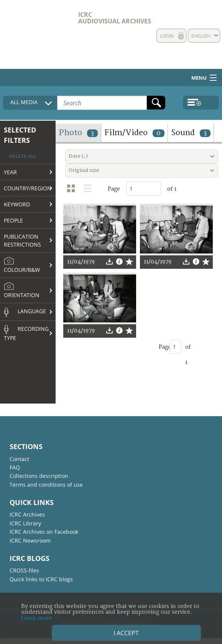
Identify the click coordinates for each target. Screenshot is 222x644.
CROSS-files (24, 570)
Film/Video (134, 133)
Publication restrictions (22, 240)
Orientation (22, 290)
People (13, 220)
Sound (191, 133)
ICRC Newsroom (30, 540)
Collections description (39, 476)
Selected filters (20, 135)
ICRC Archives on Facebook (44, 532)
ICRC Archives (27, 514)
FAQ (15, 467)
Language (25, 312)
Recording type (26, 333)
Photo (78, 133)
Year (10, 172)
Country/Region (28, 188)
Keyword (17, 204)
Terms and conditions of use (46, 485)
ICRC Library (25, 523)
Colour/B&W (22, 265)
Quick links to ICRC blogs (41, 579)
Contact (19, 459)
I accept (126, 633)
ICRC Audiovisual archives (115, 18)
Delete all (23, 156)
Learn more (36, 618)
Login (167, 36)
